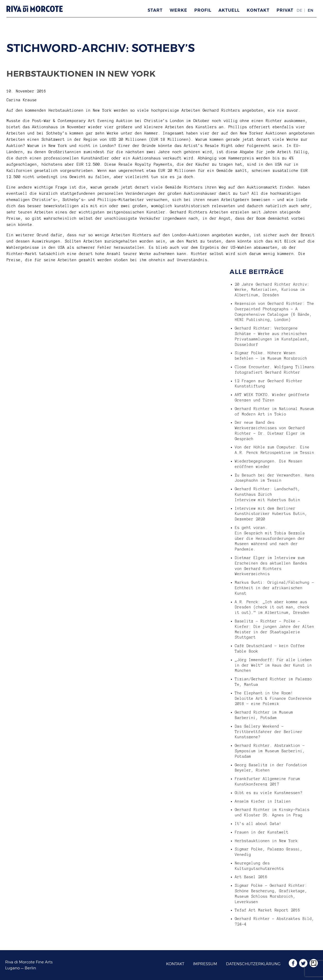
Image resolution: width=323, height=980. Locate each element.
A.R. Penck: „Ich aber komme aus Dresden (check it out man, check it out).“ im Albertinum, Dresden (272, 607)
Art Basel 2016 (251, 877)
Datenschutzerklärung (253, 964)
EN (311, 10)
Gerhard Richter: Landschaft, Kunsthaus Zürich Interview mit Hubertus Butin (267, 494)
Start (155, 10)
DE (299, 10)
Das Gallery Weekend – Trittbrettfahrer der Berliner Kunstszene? (269, 732)
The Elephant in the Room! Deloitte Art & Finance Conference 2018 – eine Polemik (273, 699)
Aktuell (229, 10)
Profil (203, 10)
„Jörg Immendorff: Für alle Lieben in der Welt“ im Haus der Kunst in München (273, 665)
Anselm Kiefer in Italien (263, 801)
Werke (178, 10)
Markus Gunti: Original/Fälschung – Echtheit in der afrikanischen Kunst (274, 588)
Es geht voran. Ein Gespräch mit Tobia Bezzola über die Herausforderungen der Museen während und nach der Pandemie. (270, 538)
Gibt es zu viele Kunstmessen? (269, 793)
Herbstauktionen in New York (81, 74)
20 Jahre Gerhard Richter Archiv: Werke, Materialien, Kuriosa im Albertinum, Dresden (272, 290)
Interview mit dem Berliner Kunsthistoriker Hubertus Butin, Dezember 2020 (271, 514)
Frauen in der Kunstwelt (262, 832)
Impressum (205, 964)
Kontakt (258, 10)
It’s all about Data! (258, 824)
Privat (285, 10)
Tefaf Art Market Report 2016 (267, 910)
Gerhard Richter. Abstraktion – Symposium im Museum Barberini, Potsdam (270, 751)
